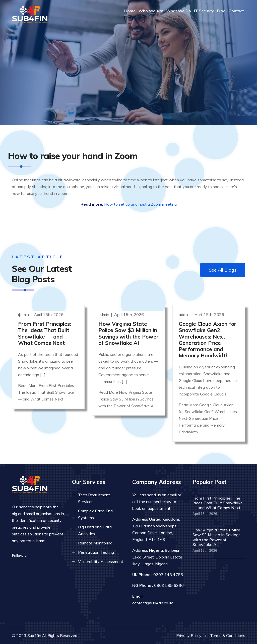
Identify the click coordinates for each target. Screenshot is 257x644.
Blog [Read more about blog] (221, 11)
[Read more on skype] (59, 556)
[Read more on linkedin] (52, 556)
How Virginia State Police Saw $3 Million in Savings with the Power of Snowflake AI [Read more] (128, 333)
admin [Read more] (24, 314)
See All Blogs (223, 270)
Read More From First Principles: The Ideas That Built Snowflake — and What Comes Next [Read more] (46, 392)
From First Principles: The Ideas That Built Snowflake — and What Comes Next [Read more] (45, 333)
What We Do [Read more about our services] (179, 11)
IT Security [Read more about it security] (204, 11)
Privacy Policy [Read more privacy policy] (189, 635)
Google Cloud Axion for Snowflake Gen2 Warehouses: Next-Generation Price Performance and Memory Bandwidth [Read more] (208, 340)
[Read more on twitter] (44, 556)
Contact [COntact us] (236, 11)
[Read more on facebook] (37, 556)
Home (130, 11)
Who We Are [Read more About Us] (151, 11)
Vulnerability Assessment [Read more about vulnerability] (101, 561)
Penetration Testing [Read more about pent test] (96, 552)
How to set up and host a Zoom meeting (140, 204)
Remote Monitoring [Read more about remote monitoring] (95, 543)
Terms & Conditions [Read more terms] (228, 635)
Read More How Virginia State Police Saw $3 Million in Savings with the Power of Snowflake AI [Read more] (126, 399)
